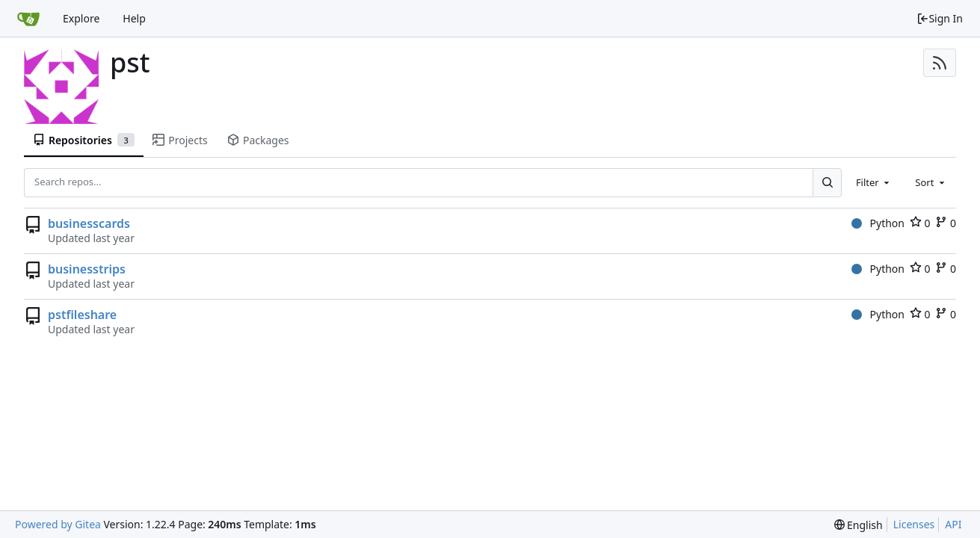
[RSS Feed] (940, 63)
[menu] (859, 525)
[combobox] (874, 182)
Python (878, 223)
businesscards (89, 223)
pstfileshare (82, 315)
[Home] (28, 19)
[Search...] (827, 182)
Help (134, 18)
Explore (81, 18)
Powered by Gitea (58, 524)
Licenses (914, 524)
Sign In (940, 18)
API (953, 524)
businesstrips (87, 269)
